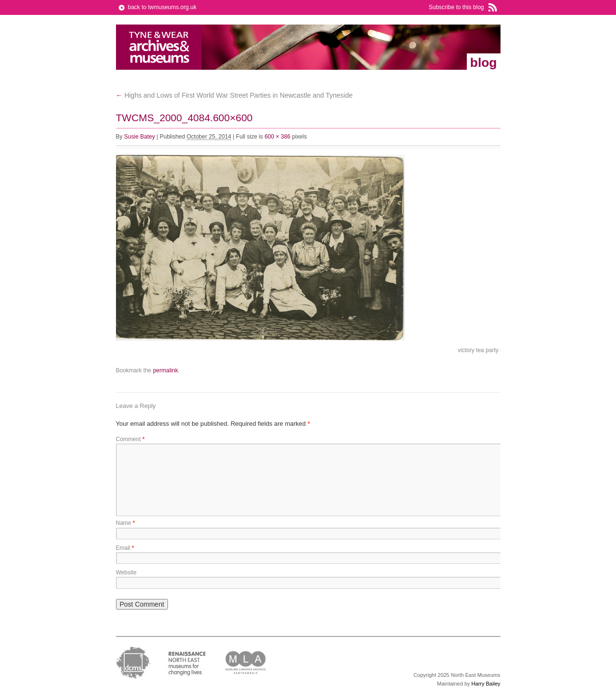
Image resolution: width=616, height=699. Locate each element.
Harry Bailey (486, 684)
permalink (166, 370)
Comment (130, 439)
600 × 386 (278, 137)
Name (126, 523)
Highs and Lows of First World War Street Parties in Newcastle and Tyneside (234, 95)
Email (125, 548)
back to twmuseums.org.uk (162, 7)
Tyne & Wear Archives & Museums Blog (159, 47)
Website (126, 572)
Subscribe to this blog (456, 7)
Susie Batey (140, 137)
